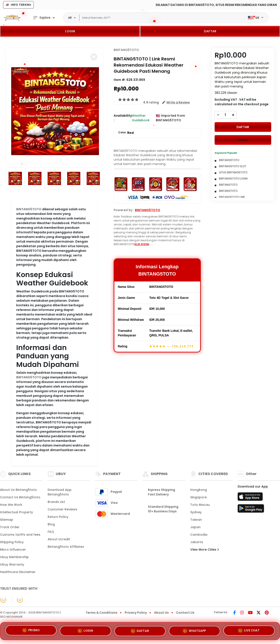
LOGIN (70, 31)
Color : (126, 133)
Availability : (123, 118)
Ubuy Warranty (12, 564)
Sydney (196, 512)
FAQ (51, 532)
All (70, 18)
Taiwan (196, 520)
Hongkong (199, 490)
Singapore (198, 497)
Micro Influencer (13, 550)
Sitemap (7, 520)
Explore (42, 18)
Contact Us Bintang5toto (20, 497)
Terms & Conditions (101, 613)
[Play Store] (251, 510)
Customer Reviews (62, 509)
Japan (195, 527)
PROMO (31, 630)
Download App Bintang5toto (60, 492)
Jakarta (197, 542)
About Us (161, 613)
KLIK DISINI (142, 244)
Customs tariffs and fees (20, 535)
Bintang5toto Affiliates (66, 547)
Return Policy (58, 517)
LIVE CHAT (249, 629)
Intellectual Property (16, 512)
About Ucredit (59, 539)
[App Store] (251, 498)
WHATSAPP (194, 629)
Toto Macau (200, 505)
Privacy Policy (136, 613)
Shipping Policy (12, 542)
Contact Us (185, 613)
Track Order (10, 527)
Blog (51, 524)
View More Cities (205, 550)
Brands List (56, 502)
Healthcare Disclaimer (18, 572)
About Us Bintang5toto (18, 490)
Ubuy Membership (14, 557)
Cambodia (199, 535)
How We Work (11, 505)
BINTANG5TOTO (29, 209)
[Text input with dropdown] (162, 18)
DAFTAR (210, 31)
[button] (94, 57)
